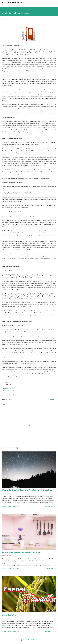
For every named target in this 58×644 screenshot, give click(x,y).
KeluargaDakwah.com (13, 3)
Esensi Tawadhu (9, 615)
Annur (10, 376)
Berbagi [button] (52, 399)
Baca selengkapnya (51, 506)
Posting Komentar (13, 506)
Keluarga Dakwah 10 (9, 391)
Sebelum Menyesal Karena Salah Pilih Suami (22, 552)
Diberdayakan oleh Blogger (29, 640)
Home (10, 399)
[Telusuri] (52, 3)
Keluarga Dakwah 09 (9, 389)
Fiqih (7, 399)
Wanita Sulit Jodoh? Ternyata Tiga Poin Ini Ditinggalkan (27, 490)
